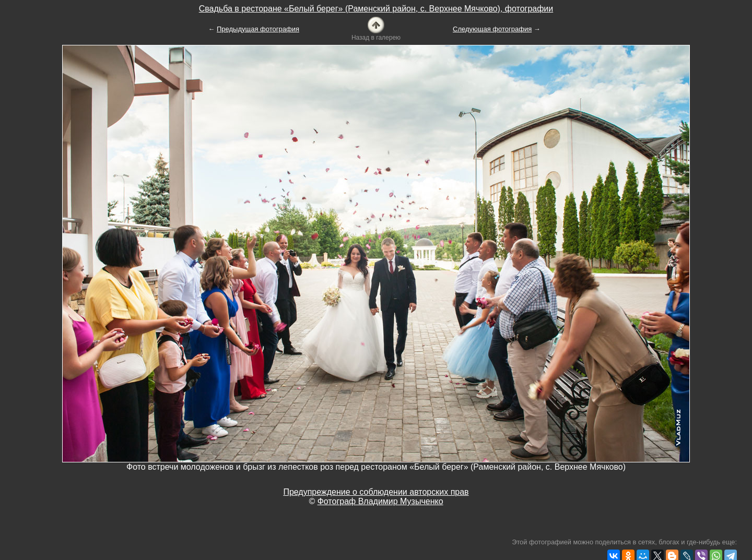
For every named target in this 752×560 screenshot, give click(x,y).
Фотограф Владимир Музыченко (380, 501)
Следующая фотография (492, 29)
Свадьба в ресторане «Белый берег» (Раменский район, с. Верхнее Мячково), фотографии (376, 9)
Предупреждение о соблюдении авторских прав (376, 492)
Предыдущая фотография (258, 29)
